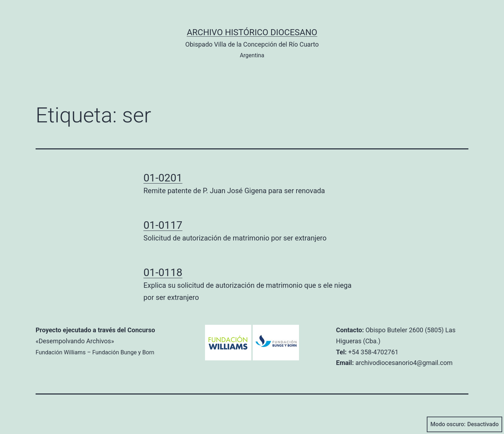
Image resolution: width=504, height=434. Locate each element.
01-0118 (163, 272)
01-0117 (163, 225)
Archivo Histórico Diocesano (252, 32)
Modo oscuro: (464, 424)
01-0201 (163, 178)
